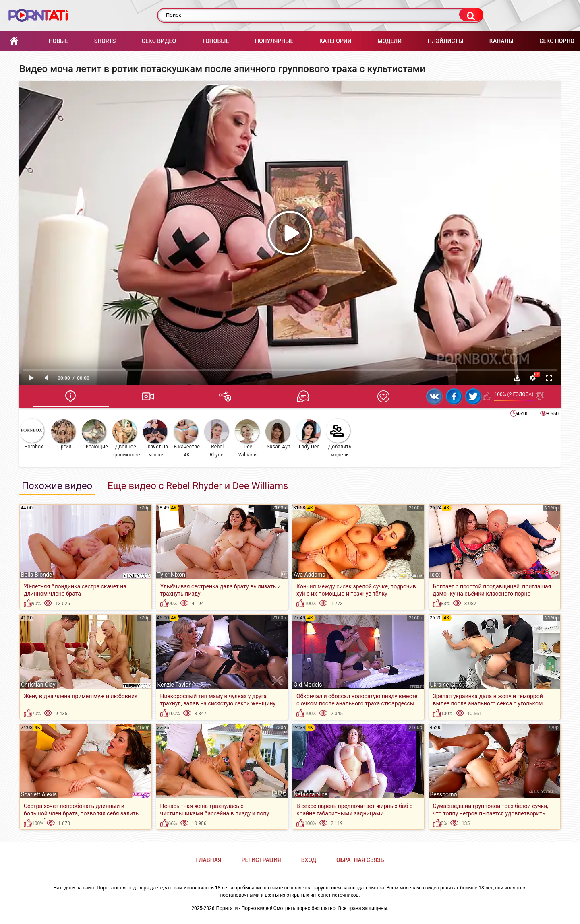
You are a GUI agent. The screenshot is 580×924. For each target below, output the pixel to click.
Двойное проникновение (126, 438)
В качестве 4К (187, 438)
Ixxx (435, 575)
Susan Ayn (278, 434)
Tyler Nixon (171, 575)
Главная (14, 41)
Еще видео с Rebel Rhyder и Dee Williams (198, 486)
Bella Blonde (36, 575)
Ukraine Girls (446, 685)
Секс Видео (159, 41)
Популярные (274, 41)
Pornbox (32, 434)
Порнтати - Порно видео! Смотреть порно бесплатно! (277, 908)
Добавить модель (339, 438)
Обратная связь (360, 860)
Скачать (517, 378)
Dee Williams (247, 438)
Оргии (63, 434)
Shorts (105, 41)
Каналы (501, 41)
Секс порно (557, 41)
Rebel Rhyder (216, 438)
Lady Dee (308, 434)
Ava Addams (310, 575)
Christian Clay (38, 685)
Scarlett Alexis (39, 794)
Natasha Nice (311, 794)
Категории (336, 41)
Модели (389, 41)
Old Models (308, 685)
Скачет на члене (155, 438)
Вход (309, 860)
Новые (58, 41)
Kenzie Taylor (174, 685)
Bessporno (444, 794)
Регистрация (261, 860)
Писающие (95, 434)
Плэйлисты (445, 41)
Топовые (215, 41)
